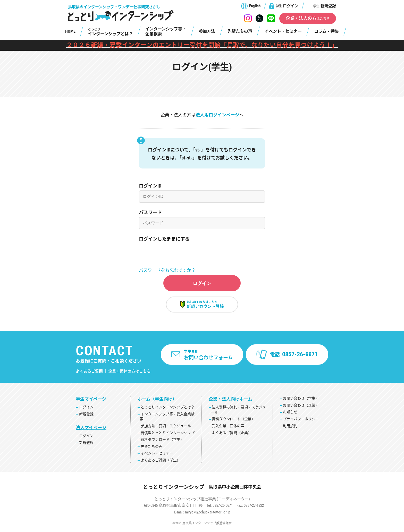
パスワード (150, 212)
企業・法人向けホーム (230, 402)
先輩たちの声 (240, 31)
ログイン (287, 6)
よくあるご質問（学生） (161, 463)
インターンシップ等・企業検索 (166, 31)
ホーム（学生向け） (157, 402)
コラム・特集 (326, 31)
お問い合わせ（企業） (301, 408)
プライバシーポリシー (301, 422)
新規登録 (325, 6)
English (255, 6)
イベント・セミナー (283, 31)
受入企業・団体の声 (228, 429)
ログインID (150, 186)
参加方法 (207, 31)
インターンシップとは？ (110, 32)
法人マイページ (91, 430)
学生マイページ (91, 402)
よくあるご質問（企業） (232, 435)
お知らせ (290, 415)
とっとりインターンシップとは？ (168, 410)
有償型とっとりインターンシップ (168, 435)
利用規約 (290, 428)
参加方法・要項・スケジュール (166, 429)
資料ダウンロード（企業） (233, 422)
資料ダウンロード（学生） (162, 442)
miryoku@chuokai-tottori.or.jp (208, 515)
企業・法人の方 (308, 18)
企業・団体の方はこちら (129, 374)
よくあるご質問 (89, 374)
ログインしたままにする (164, 239)
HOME (70, 31)
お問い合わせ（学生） (301, 401)
